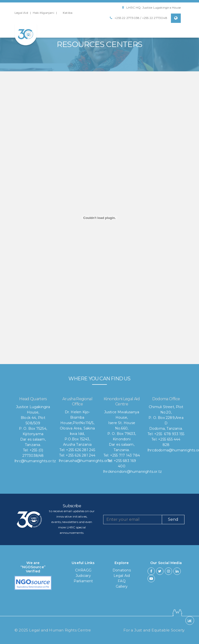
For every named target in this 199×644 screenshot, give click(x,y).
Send (173, 519)
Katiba (68, 13)
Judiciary (83, 576)
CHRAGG (83, 570)
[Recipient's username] (133, 520)
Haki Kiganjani (43, 13)
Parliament (83, 581)
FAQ (122, 581)
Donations (122, 570)
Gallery (122, 586)
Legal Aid (21, 13)
